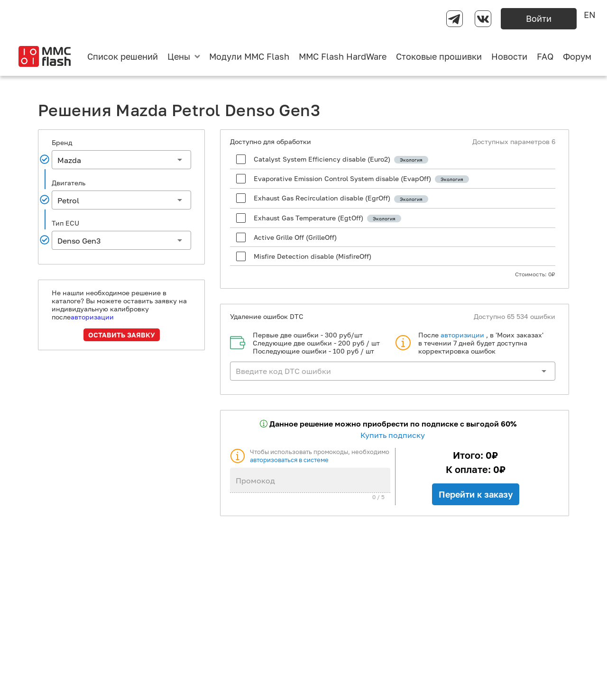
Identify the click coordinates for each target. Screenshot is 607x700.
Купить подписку (393, 435)
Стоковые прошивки (439, 56)
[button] (121, 160)
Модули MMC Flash (249, 56)
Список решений (123, 56)
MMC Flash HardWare (343, 56)
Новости (509, 56)
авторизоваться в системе (289, 460)
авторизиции (462, 335)
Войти (539, 18)
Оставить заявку (122, 335)
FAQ (545, 56)
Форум (577, 56)
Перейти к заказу (476, 494)
